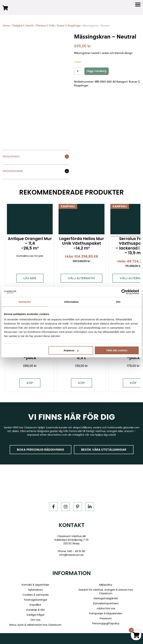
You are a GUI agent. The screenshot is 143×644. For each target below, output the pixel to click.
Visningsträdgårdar (106, 598)
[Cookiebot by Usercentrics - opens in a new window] (124, 292)
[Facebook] (53, 506)
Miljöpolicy (106, 584)
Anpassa (71, 350)
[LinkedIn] (90, 506)
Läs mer (30, 278)
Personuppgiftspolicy (106, 623)
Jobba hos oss (106, 608)
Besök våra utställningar (104, 449)
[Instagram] (65, 506)
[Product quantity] (78, 71)
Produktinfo (11, 157)
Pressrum (106, 618)
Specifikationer (13, 171)
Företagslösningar (36, 599)
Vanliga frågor (35, 614)
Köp (30, 382)
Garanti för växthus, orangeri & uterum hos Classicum (106, 591)
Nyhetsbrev (35, 589)
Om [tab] (118, 302)
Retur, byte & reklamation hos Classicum (35, 624)
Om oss (35, 619)
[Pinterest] (78, 506)
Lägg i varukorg (97, 71)
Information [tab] (71, 302)
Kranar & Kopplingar (69, 25)
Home (6, 25)
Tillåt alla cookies (117, 350)
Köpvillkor (36, 604)
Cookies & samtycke (36, 594)
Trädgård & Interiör (23, 25)
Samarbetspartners (106, 603)
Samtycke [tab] (25, 302)
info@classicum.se (71, 554)
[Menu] (138, 5)
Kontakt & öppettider (35, 584)
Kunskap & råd (35, 609)
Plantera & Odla (45, 25)
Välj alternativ (81, 278)
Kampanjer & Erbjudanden (106, 613)
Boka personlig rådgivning (40, 449)
